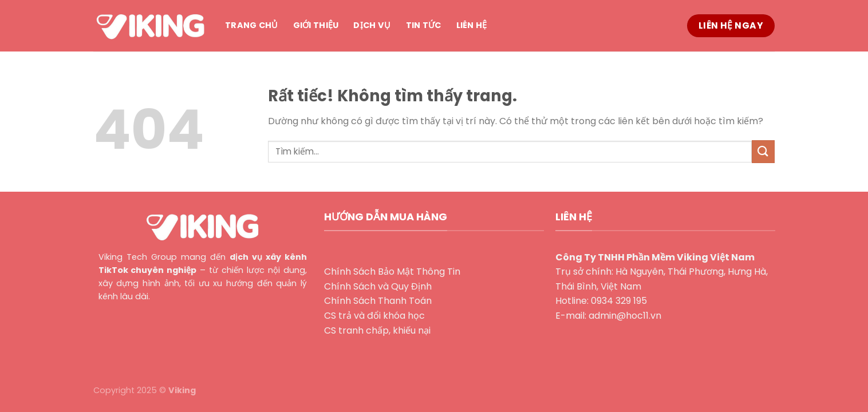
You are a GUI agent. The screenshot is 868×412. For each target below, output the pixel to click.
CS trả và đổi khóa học (374, 316)
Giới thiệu (316, 25)
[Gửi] (763, 151)
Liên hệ (472, 25)
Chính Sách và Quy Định (378, 286)
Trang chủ (252, 25)
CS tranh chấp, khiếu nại (377, 330)
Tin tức (424, 25)
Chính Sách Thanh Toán (378, 301)
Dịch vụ (372, 25)
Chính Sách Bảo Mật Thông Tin (392, 272)
